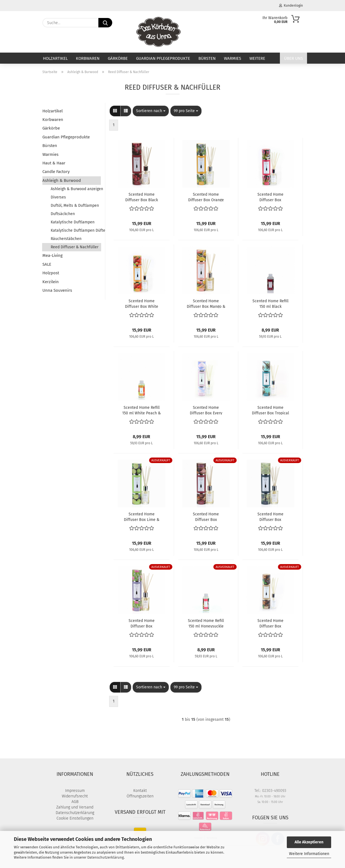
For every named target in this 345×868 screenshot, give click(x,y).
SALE (47, 264)
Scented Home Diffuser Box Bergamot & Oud (270, 623)
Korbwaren (88, 58)
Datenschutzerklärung (106, 857)
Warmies (232, 58)
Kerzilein (51, 282)
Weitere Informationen (309, 854)
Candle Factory (56, 172)
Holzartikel (55, 58)
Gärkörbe (118, 58)
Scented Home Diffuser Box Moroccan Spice (206, 516)
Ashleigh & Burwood (62, 180)
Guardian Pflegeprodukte (163, 58)
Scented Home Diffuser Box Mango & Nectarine (206, 303)
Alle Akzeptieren (309, 842)
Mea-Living (53, 255)
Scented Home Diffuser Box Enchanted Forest (270, 516)
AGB (75, 802)
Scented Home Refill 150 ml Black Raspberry (270, 303)
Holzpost (51, 273)
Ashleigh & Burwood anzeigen (76, 189)
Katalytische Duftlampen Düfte (76, 230)
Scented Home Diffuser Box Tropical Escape (270, 410)
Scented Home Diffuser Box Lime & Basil (142, 516)
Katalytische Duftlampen (73, 222)
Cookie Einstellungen (75, 818)
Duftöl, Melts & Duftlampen (75, 206)
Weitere (257, 58)
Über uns (293, 58)
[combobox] (151, 111)
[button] (115, 111)
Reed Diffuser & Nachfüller (75, 247)
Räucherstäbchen (66, 239)
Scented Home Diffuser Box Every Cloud (206, 410)
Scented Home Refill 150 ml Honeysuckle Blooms (206, 623)
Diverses (58, 197)
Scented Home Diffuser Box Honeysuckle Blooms (270, 197)
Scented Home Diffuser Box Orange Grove (206, 197)
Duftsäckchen (63, 214)
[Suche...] (105, 23)
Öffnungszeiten (140, 796)
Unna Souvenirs (57, 290)
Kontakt (140, 791)
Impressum (75, 791)
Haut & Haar (54, 163)
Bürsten (207, 58)
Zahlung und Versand (75, 807)
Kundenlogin (291, 6)
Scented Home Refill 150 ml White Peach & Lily (141, 410)
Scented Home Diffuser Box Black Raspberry (142, 197)
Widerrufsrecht (75, 796)
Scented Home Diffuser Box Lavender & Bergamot (141, 623)
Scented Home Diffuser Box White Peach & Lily (142, 303)
